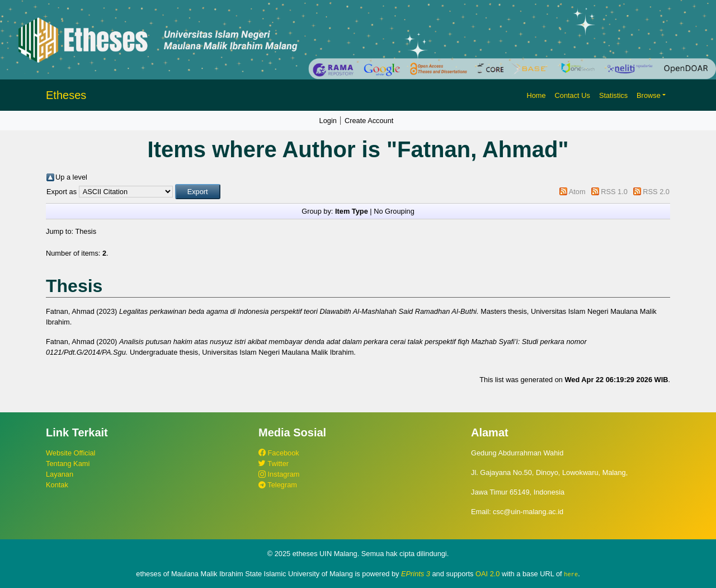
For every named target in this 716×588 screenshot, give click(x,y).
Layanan (60, 474)
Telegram (278, 485)
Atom (577, 192)
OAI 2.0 (487, 574)
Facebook (279, 453)
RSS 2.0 (656, 192)
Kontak (57, 485)
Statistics (613, 95)
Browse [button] (649, 95)
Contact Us (573, 95)
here (571, 574)
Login (328, 121)
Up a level (71, 177)
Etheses (66, 95)
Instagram (279, 474)
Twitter (274, 464)
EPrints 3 (416, 574)
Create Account (369, 121)
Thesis (86, 231)
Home (536, 95)
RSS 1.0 (614, 192)
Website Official (70, 453)
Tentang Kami (68, 464)
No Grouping (394, 211)
